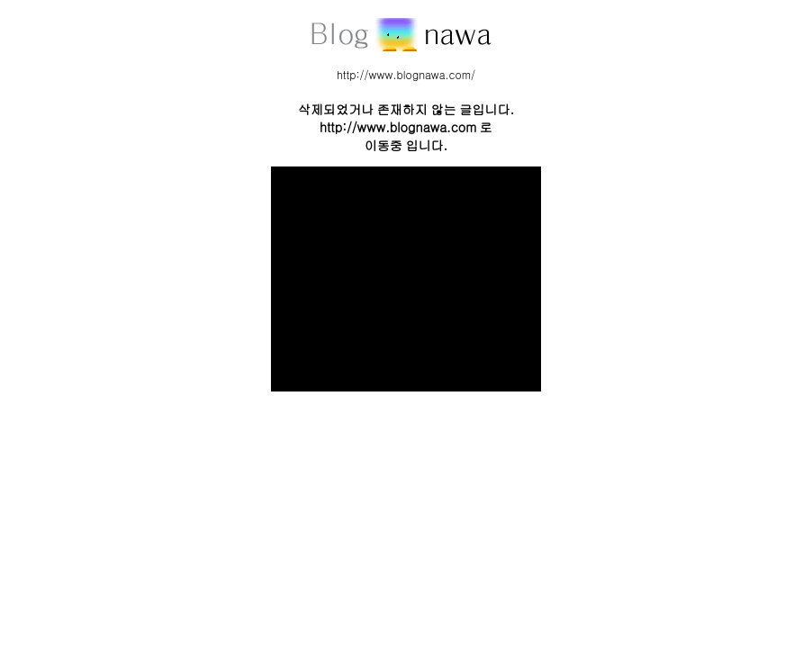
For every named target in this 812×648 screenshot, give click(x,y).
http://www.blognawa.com (398, 127)
